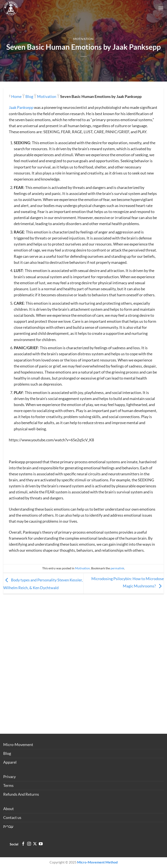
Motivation (83, 39)
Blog (29, 97)
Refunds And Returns (21, 794)
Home (16, 97)
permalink (117, 568)
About (9, 809)
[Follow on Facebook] (23, 844)
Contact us (12, 818)
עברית (8, 826)
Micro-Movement (18, 745)
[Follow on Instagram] (29, 844)
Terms (8, 785)
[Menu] (161, 8)
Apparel (10, 762)
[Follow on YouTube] (41, 844)
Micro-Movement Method (97, 862)
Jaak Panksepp (21, 107)
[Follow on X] (35, 844)
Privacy (9, 777)
